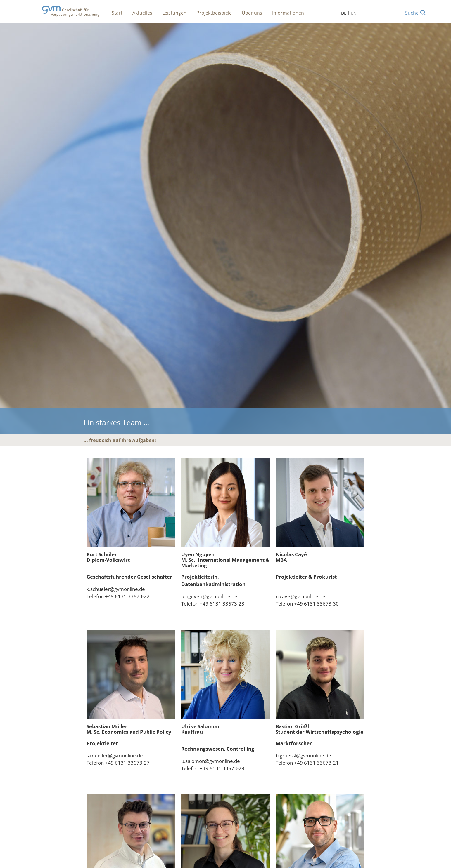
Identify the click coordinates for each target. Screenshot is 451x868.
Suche (412, 13)
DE (344, 13)
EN (354, 13)
